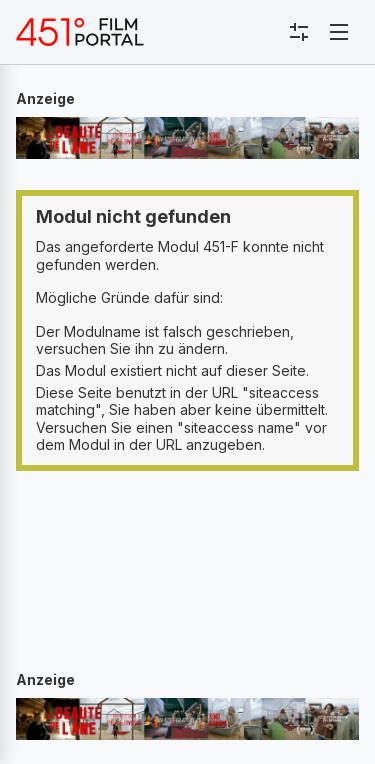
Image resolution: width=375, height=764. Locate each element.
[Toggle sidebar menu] (299, 32)
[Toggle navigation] (339, 32)
